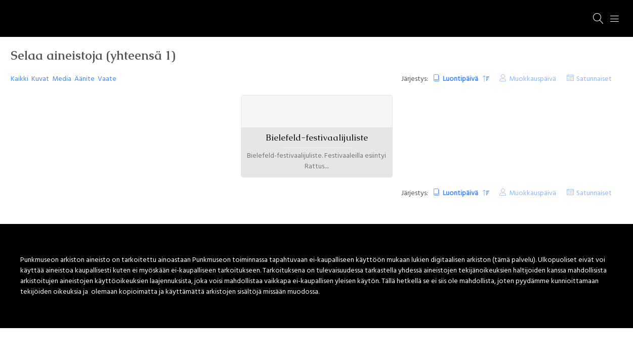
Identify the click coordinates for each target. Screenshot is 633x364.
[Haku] (599, 19)
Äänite (85, 79)
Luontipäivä (461, 79)
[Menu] (615, 19)
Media (62, 79)
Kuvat (40, 79)
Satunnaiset (594, 79)
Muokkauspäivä (533, 79)
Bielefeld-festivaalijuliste (317, 138)
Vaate (107, 79)
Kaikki (19, 79)
